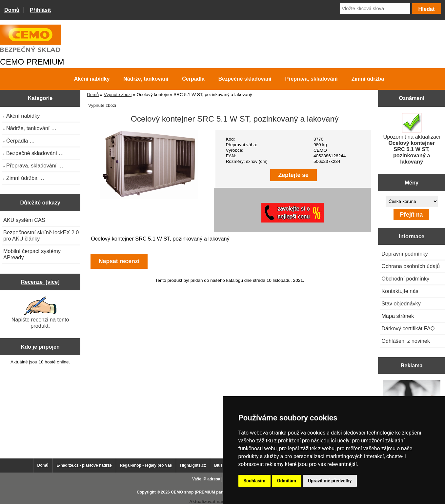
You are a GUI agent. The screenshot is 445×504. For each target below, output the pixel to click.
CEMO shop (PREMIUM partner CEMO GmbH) (214, 492)
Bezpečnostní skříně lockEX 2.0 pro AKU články (41, 235)
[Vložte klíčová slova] (375, 9)
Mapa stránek (398, 316)
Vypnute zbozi (118, 95)
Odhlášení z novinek (406, 341)
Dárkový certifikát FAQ (408, 328)
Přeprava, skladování (312, 79)
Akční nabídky (92, 79)
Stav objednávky (401, 303)
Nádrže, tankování (146, 79)
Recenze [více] (40, 282)
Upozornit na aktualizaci (412, 139)
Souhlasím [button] (255, 481)
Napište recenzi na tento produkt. (40, 313)
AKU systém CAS (24, 220)
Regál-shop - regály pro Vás (146, 465)
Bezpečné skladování (245, 79)
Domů (12, 10)
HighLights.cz (193, 465)
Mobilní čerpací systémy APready (32, 254)
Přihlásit (40, 10)
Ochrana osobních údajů (411, 266)
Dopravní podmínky (405, 254)
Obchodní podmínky (405, 279)
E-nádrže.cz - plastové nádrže (84, 465)
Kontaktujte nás (400, 291)
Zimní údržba (368, 79)
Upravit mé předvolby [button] (330, 481)
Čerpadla (193, 79)
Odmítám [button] (287, 481)
